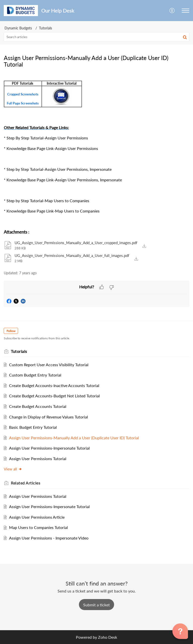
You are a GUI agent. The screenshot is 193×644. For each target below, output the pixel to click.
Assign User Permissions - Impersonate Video (49, 538)
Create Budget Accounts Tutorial (38, 406)
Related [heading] (26, 483)
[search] (96, 37)
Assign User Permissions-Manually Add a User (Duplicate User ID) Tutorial (74, 438)
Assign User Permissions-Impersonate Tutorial (49, 448)
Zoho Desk (108, 637)
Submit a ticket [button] (96, 605)
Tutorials (45, 28)
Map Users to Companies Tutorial (38, 527)
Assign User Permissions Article (37, 517)
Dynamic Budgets (18, 28)
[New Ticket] (96, 605)
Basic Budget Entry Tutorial (33, 427)
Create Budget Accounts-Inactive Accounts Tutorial (54, 385)
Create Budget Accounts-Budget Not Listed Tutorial (54, 396)
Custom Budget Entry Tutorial (35, 375)
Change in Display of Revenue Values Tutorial (49, 417)
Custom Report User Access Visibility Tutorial (49, 365)
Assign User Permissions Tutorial (38, 459)
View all (13, 469)
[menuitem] (172, 10)
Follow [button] (11, 331)
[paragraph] (96, 149)
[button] (172, 10)
